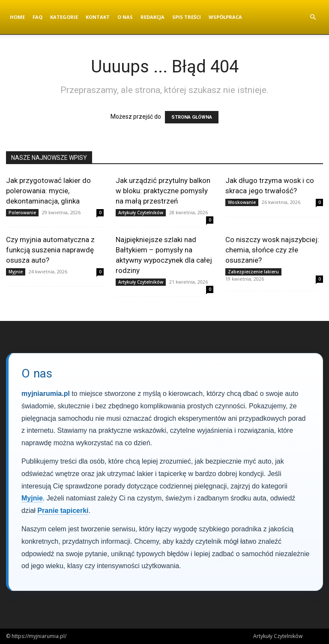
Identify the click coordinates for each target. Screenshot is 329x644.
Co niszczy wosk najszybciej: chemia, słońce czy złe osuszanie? (272, 250)
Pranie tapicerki (63, 511)
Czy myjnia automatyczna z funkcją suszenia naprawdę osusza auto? (50, 250)
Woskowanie (242, 202)
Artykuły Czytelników (141, 213)
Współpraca (225, 17)
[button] (313, 17)
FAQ (37, 17)
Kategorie (64, 17)
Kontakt (98, 17)
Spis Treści (187, 17)
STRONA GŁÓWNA (192, 117)
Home (17, 17)
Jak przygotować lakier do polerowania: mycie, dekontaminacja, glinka (48, 191)
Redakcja (153, 17)
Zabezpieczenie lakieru (253, 272)
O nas (125, 17)
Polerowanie (22, 213)
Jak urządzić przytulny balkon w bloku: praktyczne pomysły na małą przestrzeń (163, 191)
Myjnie (16, 272)
